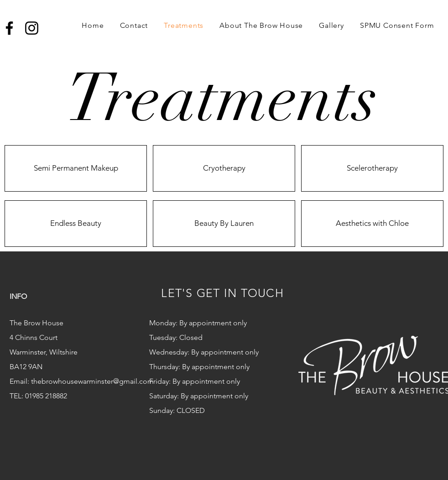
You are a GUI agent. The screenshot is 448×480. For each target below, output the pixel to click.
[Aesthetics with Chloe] (372, 224)
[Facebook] (9, 28)
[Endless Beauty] (76, 224)
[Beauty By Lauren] (224, 224)
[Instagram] (32, 28)
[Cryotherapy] (224, 168)
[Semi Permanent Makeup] (76, 168)
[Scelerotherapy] (372, 168)
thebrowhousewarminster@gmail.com (92, 381)
